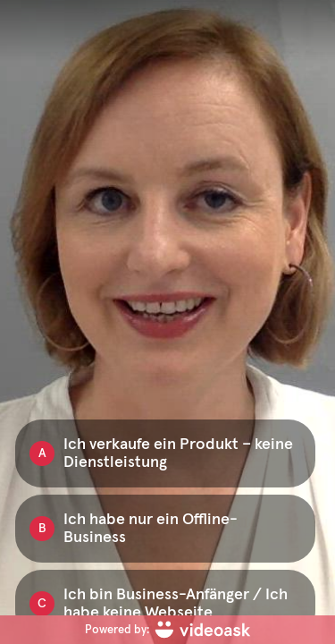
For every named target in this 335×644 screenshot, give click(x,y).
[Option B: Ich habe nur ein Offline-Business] (165, 529)
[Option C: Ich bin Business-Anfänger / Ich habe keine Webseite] (165, 604)
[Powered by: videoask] (167, 630)
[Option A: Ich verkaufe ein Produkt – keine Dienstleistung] (165, 453)
